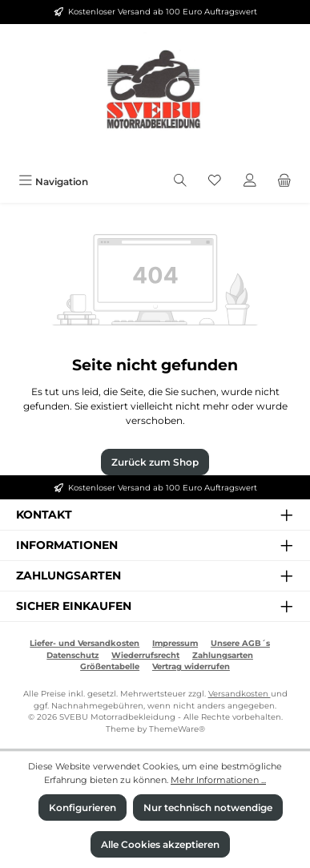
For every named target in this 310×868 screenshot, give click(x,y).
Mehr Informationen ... (218, 780)
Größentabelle (110, 666)
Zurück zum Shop (155, 462)
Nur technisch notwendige (208, 807)
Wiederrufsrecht (145, 655)
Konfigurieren (83, 807)
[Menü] (53, 182)
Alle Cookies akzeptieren (160, 844)
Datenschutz (72, 655)
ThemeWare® (177, 729)
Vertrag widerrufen (191, 666)
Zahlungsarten (223, 655)
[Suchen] (180, 182)
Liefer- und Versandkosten (85, 643)
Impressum (175, 643)
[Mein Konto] (250, 182)
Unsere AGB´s (240, 643)
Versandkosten (240, 694)
